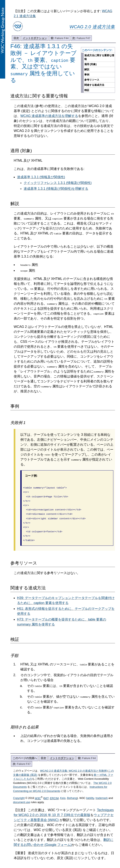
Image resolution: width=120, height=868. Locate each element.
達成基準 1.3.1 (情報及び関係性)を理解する (56, 189)
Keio (63, 792)
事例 (87, 75)
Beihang (72, 792)
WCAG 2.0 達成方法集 (92, 27)
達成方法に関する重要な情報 (99, 57)
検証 (87, 90)
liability (90, 792)
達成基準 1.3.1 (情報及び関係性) (41, 177)
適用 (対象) (90, 64)
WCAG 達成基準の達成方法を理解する (49, 116)
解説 (87, 69)
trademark (102, 792)
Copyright (19, 792)
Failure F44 (60, 38)
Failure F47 (81, 38)
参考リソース (92, 80)
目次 (16, 38)
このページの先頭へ (25, 752)
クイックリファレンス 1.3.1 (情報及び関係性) (58, 183)
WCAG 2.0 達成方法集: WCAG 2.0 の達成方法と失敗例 (73, 765)
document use (22, 796)
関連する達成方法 (94, 85)
